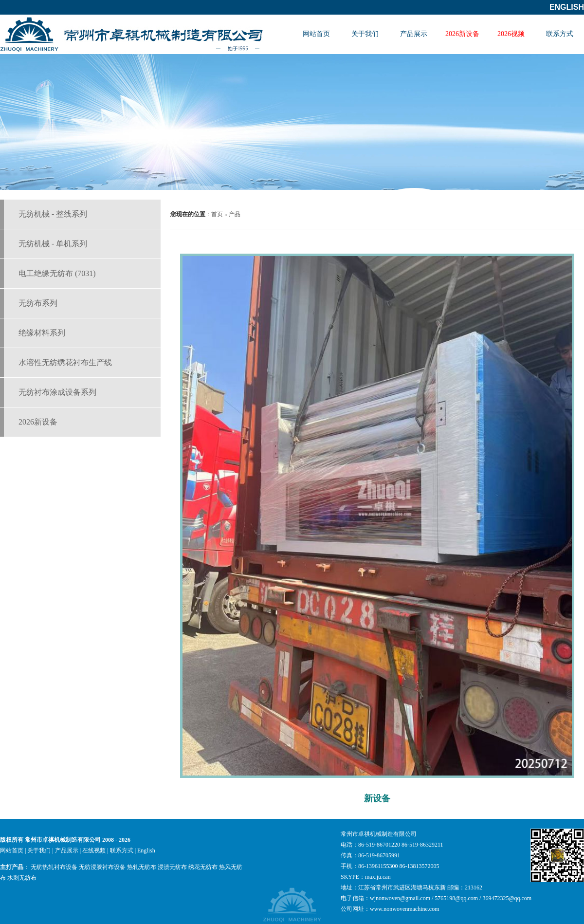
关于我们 (365, 34)
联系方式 (560, 34)
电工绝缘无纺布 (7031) (57, 273)
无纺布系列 (38, 303)
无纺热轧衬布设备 (54, 867)
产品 (235, 214)
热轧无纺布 (142, 867)
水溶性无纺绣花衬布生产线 (65, 362)
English (567, 7)
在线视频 (94, 850)
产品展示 (414, 34)
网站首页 (316, 34)
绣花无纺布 (203, 867)
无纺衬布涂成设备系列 (57, 392)
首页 (217, 214)
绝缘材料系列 (42, 333)
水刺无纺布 (22, 878)
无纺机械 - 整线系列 (53, 214)
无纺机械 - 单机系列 (53, 244)
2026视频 (511, 34)
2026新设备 (462, 34)
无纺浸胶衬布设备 (102, 867)
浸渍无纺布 (172, 867)
